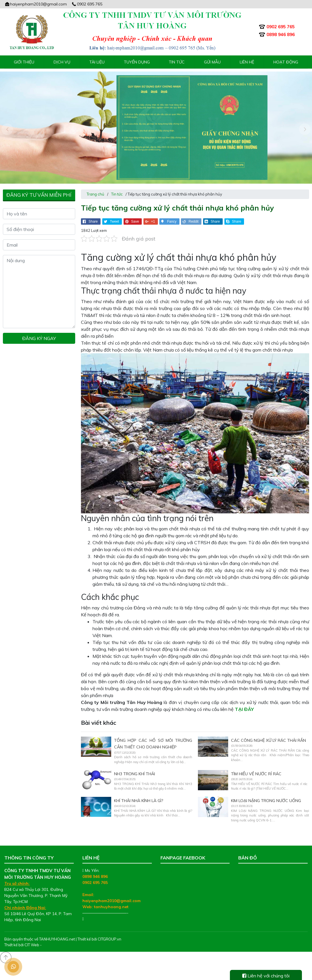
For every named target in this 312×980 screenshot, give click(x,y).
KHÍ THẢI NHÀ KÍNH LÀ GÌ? (139, 795)
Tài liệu (97, 62)
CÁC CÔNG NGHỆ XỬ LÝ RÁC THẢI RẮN (268, 734)
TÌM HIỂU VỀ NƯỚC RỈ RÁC (256, 768)
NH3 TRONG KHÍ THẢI (135, 768)
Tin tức (177, 62)
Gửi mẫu (212, 62)
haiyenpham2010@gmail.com (36, 4)
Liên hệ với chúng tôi (266, 976)
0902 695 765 (87, 4)
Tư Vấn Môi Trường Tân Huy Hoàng (194, 864)
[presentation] (7, 126)
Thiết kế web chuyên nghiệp (67, 939)
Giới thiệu (24, 62)
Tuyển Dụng (137, 62)
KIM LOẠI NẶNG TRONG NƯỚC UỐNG (266, 795)
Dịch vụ (62, 62)
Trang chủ (96, 188)
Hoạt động (286, 62)
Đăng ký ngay (39, 332)
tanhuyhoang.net (111, 901)
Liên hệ (247, 62)
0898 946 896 (95, 870)
